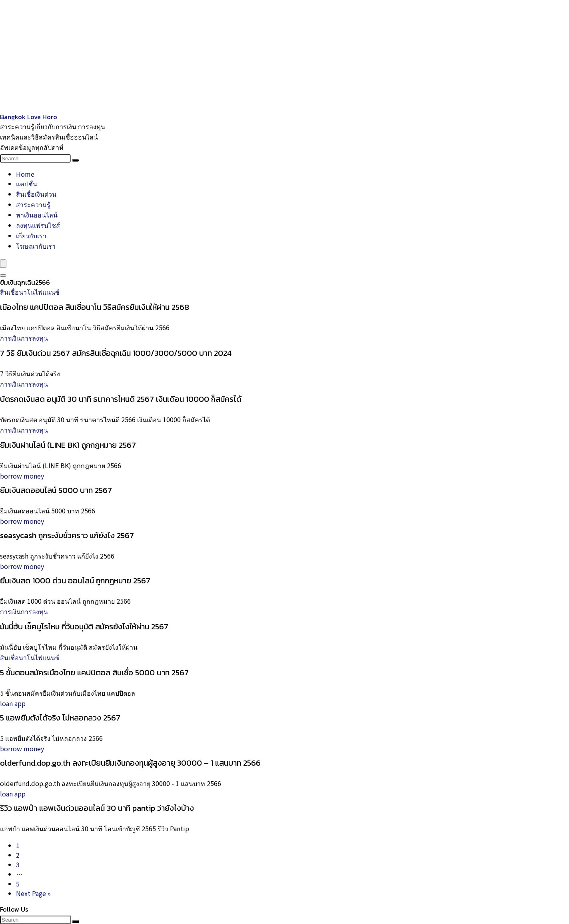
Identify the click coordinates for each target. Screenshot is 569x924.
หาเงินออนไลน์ (37, 215)
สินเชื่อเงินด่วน (36, 194)
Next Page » (33, 893)
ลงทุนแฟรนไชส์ (38, 225)
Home (25, 174)
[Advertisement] (240, 56)
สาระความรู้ (33, 204)
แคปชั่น (27, 184)
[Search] (76, 160)
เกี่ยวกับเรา (31, 235)
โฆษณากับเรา (36, 246)
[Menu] (3, 264)
